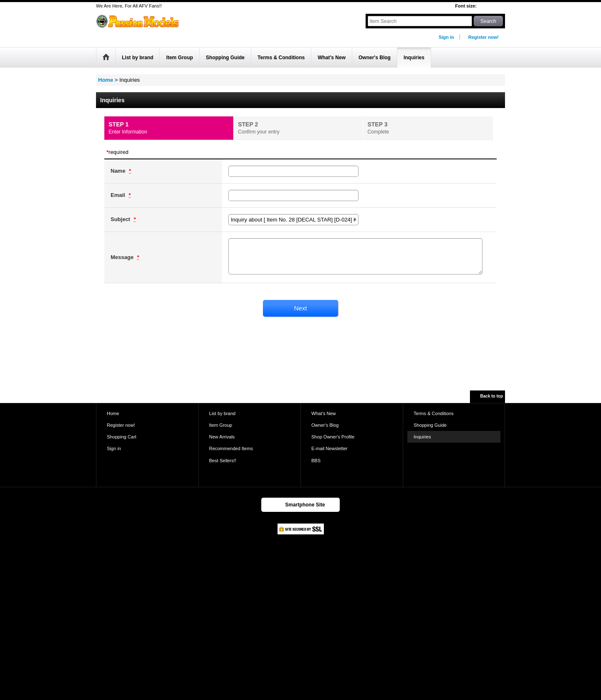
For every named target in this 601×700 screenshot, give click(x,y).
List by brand (222, 413)
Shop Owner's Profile (333, 437)
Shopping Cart (122, 437)
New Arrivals (222, 437)
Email (119, 195)
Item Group (221, 425)
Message (123, 257)
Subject (121, 219)
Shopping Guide (430, 425)
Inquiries (422, 437)
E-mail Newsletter (330, 448)
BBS (316, 461)
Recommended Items (231, 448)
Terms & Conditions (434, 413)
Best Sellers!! (223, 461)
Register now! (484, 37)
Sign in (446, 37)
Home (113, 413)
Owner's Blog (325, 425)
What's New (324, 413)
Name (119, 171)
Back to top (492, 396)
